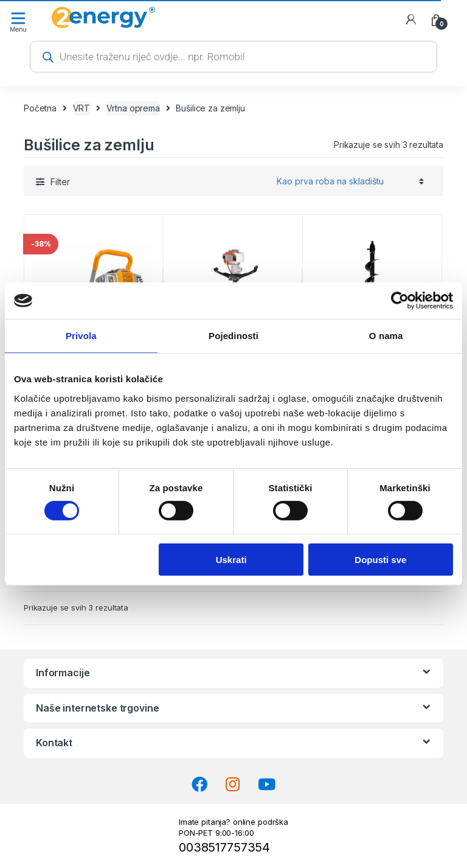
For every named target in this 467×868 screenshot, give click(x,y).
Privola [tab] (81, 336)
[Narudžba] (348, 181)
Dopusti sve (380, 560)
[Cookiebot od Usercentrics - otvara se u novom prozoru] (400, 301)
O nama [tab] (386, 336)
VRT (82, 108)
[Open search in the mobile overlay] (233, 57)
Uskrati (231, 560)
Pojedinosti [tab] (233, 336)
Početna (40, 108)
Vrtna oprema (133, 108)
